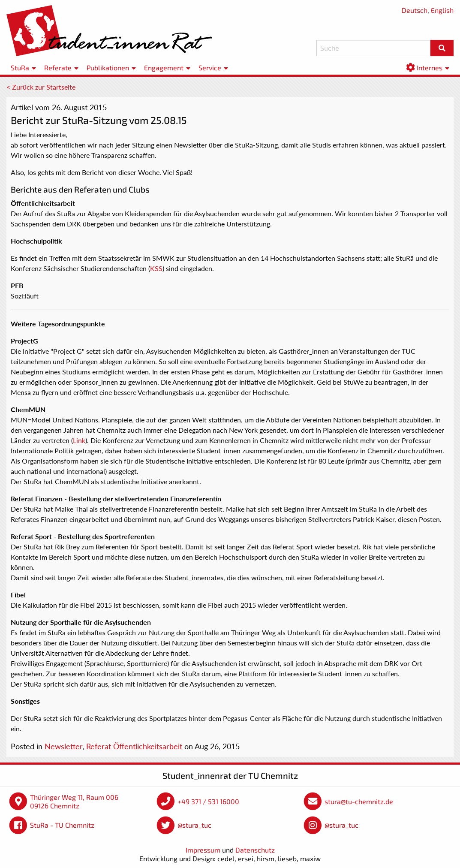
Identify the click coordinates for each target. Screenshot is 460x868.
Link (79, 440)
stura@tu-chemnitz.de (359, 801)
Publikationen (108, 68)
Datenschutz (255, 850)
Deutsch (415, 10)
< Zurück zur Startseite (41, 87)
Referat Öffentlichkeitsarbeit (134, 746)
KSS (156, 268)
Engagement (164, 68)
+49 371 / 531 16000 (208, 801)
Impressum (203, 850)
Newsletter (63, 746)
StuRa (20, 68)
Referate (58, 68)
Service (210, 68)
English (442, 10)
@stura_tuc (194, 825)
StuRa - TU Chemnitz (62, 825)
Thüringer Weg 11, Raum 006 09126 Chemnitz (74, 801)
